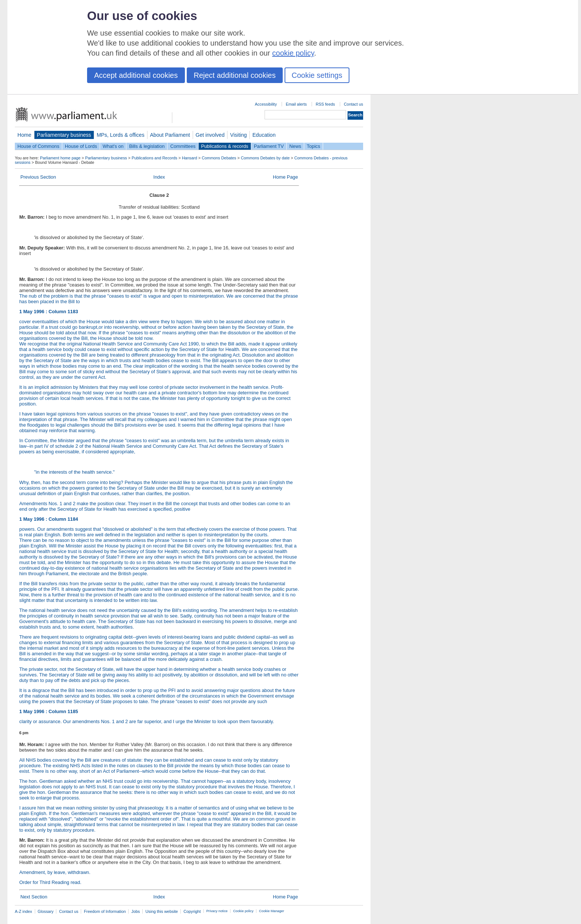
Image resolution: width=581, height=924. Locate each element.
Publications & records (225, 146)
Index (159, 177)
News (295, 146)
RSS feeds (325, 104)
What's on (113, 146)
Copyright (192, 911)
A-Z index (24, 911)
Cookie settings (317, 75)
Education (264, 135)
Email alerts (296, 104)
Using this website (162, 911)
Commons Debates (219, 158)
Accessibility (266, 104)
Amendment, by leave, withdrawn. (55, 872)
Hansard (190, 158)
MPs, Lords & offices (121, 135)
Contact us (353, 104)
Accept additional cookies (136, 75)
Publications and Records (154, 158)
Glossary (46, 911)
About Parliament (170, 135)
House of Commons (38, 146)
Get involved (210, 135)
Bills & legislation (147, 146)
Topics (313, 146)
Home (24, 135)
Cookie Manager (272, 911)
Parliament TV (269, 146)
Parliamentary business (64, 135)
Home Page (285, 177)
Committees (183, 146)
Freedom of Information (105, 911)
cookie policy (293, 53)
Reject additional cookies (235, 75)
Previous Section (38, 177)
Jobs (135, 911)
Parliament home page (60, 158)
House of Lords (81, 146)
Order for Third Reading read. (50, 882)
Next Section (34, 897)
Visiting (238, 135)
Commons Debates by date (265, 158)
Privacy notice (217, 911)
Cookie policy (243, 911)
